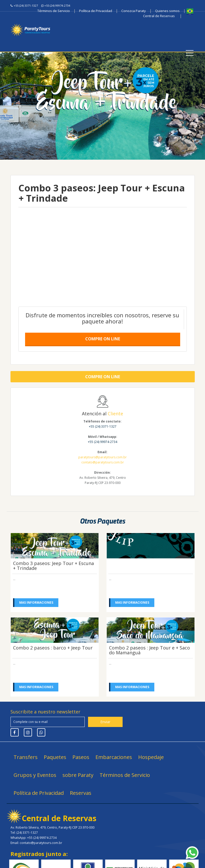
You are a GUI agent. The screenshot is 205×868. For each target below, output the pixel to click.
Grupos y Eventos (35, 775)
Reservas (81, 793)
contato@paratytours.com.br (103, 462)
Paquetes (55, 757)
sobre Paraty (78, 775)
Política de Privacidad (96, 11)
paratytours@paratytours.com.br (102, 457)
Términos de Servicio (54, 11)
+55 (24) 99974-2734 (57, 6)
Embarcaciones (114, 757)
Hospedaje (151, 757)
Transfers (26, 757)
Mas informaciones (36, 603)
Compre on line (103, 339)
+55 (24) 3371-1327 (26, 6)
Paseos (81, 757)
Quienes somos (167, 11)
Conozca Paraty (134, 11)
